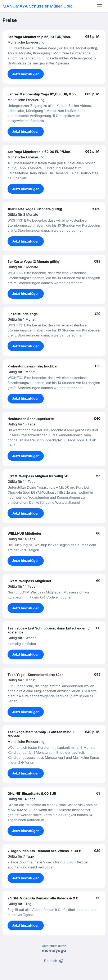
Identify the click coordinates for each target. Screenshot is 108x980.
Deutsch (54, 961)
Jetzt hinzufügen (26, 74)
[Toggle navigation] (100, 6)
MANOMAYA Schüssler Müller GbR (37, 6)
